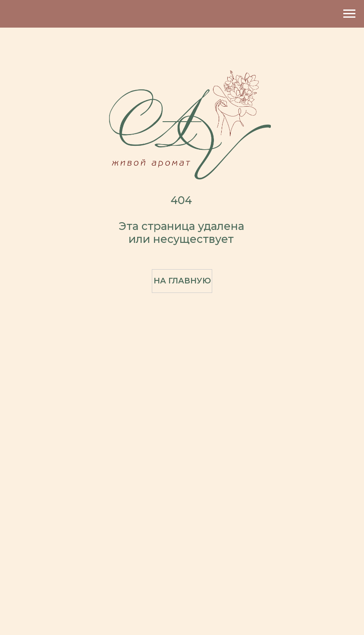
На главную (182, 281)
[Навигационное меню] (349, 14)
